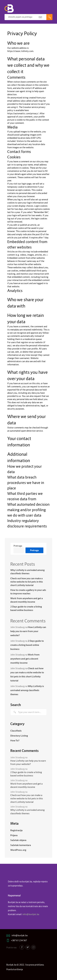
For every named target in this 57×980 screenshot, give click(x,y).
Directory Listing (19, 736)
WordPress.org (18, 850)
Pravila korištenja (15, 969)
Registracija (16, 830)
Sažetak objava (18, 840)
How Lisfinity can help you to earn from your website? (28, 631)
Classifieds (16, 731)
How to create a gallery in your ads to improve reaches (28, 592)
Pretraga (18, 546)
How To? (15, 740)
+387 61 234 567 (19, 940)
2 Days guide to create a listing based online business (26, 608)
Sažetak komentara (21, 845)
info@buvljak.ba (20, 935)
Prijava (14, 835)
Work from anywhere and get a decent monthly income (27, 600)
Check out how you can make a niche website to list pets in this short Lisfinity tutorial (27, 582)
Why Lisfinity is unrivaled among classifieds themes (27, 572)
